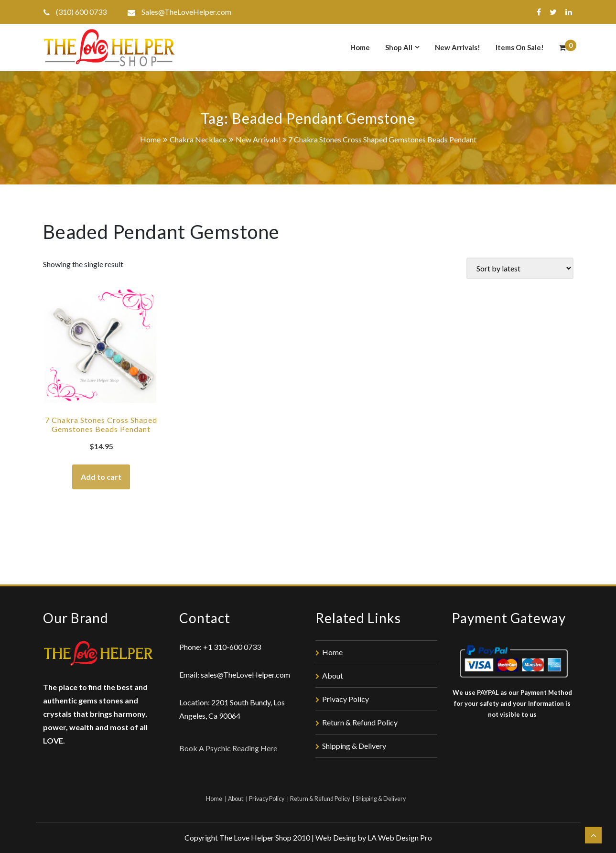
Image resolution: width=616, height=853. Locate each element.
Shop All (399, 47)
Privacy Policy (346, 699)
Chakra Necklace (198, 139)
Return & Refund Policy (360, 722)
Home (360, 47)
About (333, 675)
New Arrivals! (458, 47)
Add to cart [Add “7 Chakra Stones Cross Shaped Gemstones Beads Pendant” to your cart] (101, 477)
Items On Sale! (520, 47)
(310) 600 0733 (81, 12)
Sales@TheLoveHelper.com (186, 12)
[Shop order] (520, 268)
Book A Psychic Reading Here (228, 748)
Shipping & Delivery (354, 746)
